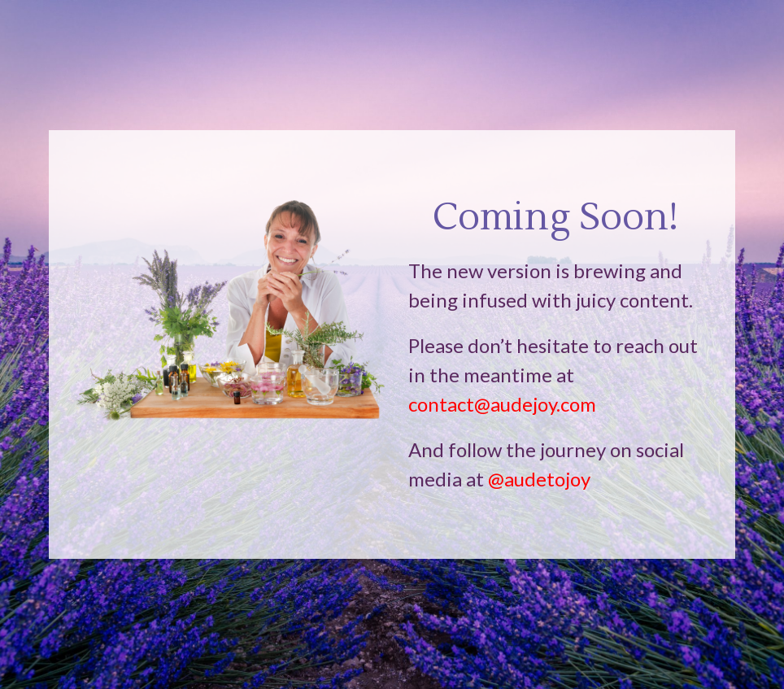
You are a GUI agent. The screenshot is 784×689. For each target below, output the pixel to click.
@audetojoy (539, 479)
